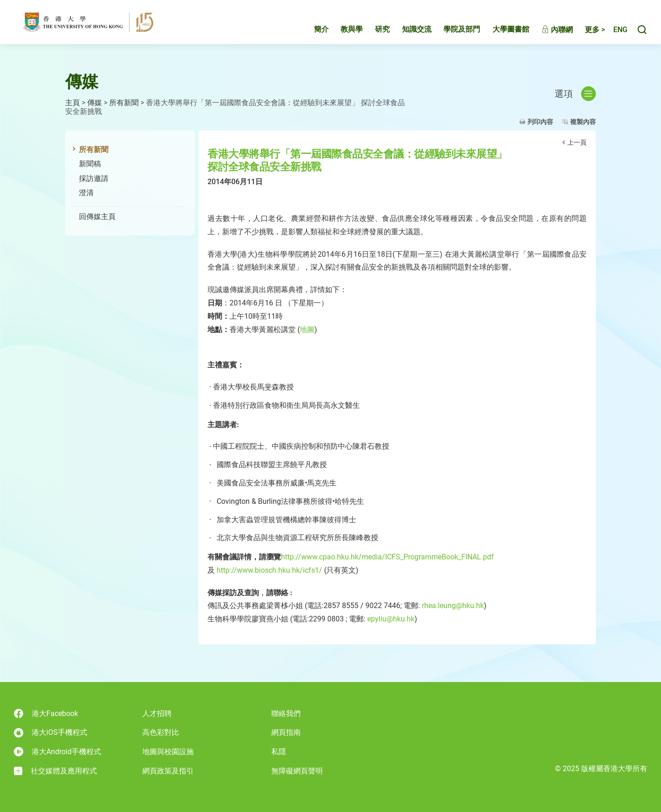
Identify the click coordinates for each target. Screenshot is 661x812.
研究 (373, 31)
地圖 (307, 330)
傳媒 (95, 103)
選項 (575, 94)
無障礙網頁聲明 (297, 771)
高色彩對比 (161, 732)
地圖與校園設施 (168, 752)
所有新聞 (124, 103)
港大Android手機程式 (57, 752)
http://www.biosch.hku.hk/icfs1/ (269, 570)
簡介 (312, 31)
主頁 (73, 103)
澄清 (86, 193)
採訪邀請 (94, 178)
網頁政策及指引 (168, 771)
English (616, 31)
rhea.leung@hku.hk (453, 606)
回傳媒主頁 (97, 217)
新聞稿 (90, 164)
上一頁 (577, 142)
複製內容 (583, 122)
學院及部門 (452, 31)
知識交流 (407, 31)
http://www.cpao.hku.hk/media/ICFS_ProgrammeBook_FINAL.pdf (387, 557)
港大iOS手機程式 (50, 733)
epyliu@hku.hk (391, 619)
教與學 (342, 31)
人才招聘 (157, 713)
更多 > (585, 31)
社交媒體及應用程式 (55, 771)
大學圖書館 (501, 31)
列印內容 (540, 122)
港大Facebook (46, 713)
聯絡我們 (286, 713)
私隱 (279, 752)
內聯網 (548, 31)
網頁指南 (286, 732)
